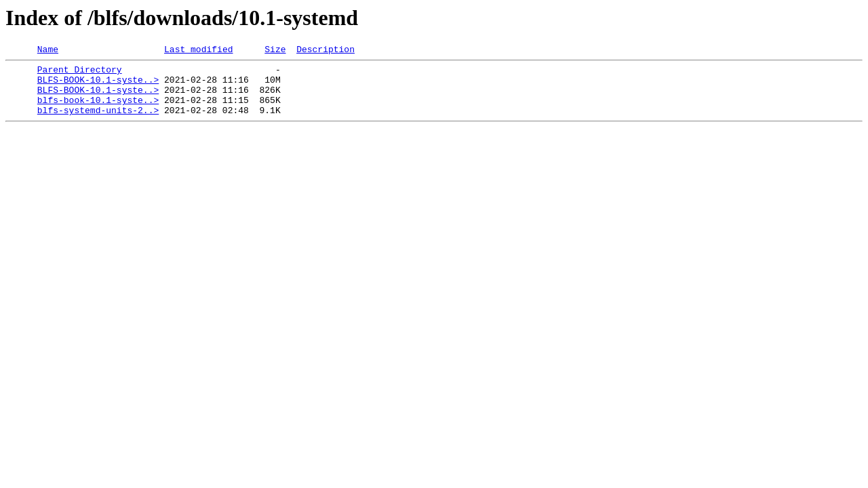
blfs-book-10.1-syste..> (98, 110)
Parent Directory (80, 73)
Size (275, 51)
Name (48, 51)
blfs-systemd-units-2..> (98, 122)
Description (325, 51)
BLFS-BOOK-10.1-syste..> (98, 85)
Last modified (198, 51)
